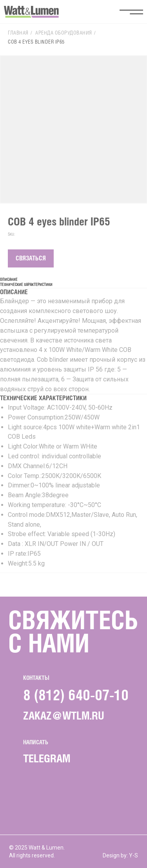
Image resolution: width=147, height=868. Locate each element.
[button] (131, 12)
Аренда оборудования (64, 33)
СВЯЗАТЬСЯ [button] (31, 259)
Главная (18, 33)
